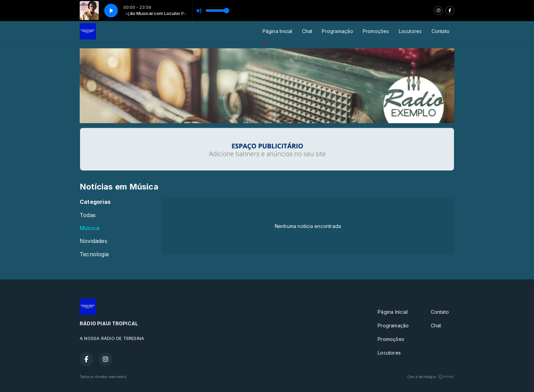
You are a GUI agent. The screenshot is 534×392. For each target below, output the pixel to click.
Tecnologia (94, 254)
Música (90, 228)
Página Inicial (278, 31)
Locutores (410, 31)
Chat (307, 31)
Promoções (376, 31)
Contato (441, 31)
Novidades (93, 241)
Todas (88, 215)
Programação (337, 31)
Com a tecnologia (431, 377)
